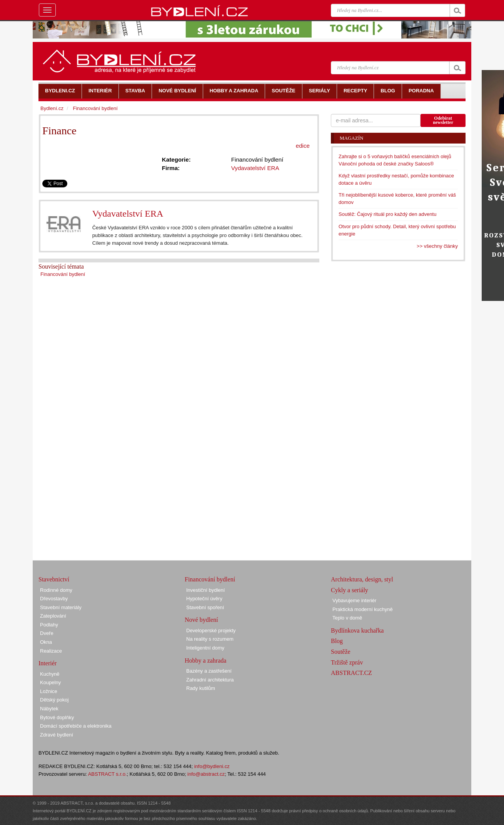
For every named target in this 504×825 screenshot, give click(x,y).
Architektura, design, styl (362, 579)
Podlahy (49, 625)
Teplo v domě (347, 618)
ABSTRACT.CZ (351, 673)
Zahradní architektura (210, 680)
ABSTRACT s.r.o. (108, 774)
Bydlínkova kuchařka (357, 630)
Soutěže (341, 652)
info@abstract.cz (206, 774)
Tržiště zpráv (347, 662)
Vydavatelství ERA (128, 214)
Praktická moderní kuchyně (363, 609)
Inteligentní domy (205, 648)
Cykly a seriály (350, 590)
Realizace (51, 651)
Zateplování (53, 616)
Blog (337, 641)
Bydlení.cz (52, 108)
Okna (46, 642)
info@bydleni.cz (212, 766)
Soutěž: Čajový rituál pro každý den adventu (387, 214)
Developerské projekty (211, 630)
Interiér (48, 663)
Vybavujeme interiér (354, 600)
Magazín (351, 138)
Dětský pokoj (54, 700)
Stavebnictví (54, 579)
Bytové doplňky (57, 717)
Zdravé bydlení (57, 735)
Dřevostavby (54, 599)
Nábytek (49, 709)
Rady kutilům (201, 688)
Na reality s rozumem (210, 639)
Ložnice (49, 691)
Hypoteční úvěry (204, 599)
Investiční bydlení (205, 590)
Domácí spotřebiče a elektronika (76, 726)
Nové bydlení (201, 620)
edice (303, 146)
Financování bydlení (63, 274)
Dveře (47, 633)
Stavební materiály (61, 607)
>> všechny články (437, 246)
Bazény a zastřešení (209, 671)
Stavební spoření (205, 607)
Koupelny (50, 682)
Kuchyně (50, 674)
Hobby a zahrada (205, 661)
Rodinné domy (56, 590)
